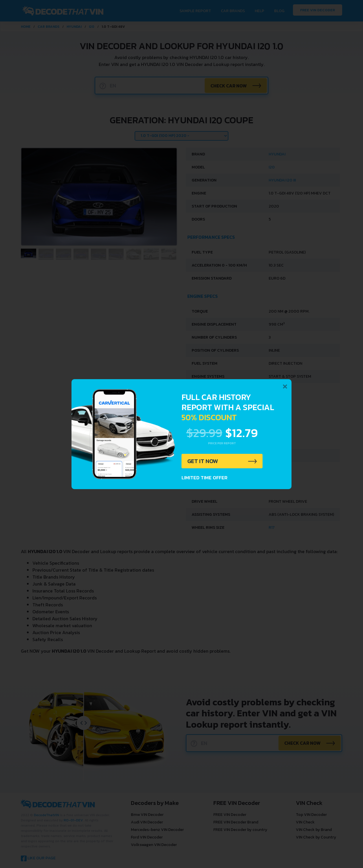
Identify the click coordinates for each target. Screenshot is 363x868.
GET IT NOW (203, 461)
